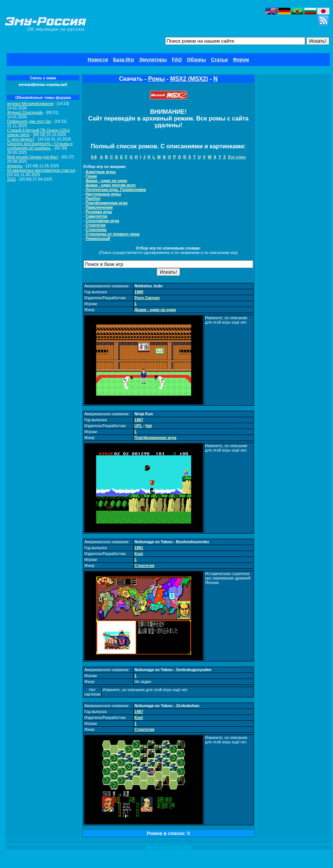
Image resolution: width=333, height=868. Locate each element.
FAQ (177, 60)
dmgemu (15, 166)
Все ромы (237, 157)
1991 (139, 548)
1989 (139, 292)
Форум (241, 60)
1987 (139, 420)
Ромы (156, 79)
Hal (149, 426)
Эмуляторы (153, 60)
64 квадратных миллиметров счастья (41, 170)
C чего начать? (21, 139)
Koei (139, 554)
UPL (138, 426)
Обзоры (196, 60)
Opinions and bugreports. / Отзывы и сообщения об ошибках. (40, 146)
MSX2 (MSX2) (189, 79)
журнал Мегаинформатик (30, 103)
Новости (98, 60)
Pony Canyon (147, 298)
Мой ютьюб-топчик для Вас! (33, 157)
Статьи (219, 60)
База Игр (124, 60)
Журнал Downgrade (25, 112)
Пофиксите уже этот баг (29, 121)
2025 (12, 179)
